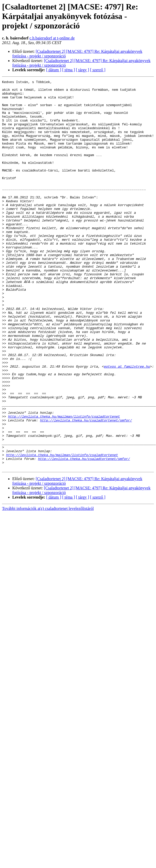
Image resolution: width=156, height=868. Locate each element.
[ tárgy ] (83, 70)
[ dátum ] (54, 70)
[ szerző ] (98, 70)
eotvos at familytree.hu (127, 424)
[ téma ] (69, 70)
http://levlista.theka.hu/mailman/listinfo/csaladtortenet (64, 484)
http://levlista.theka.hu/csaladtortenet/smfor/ (86, 489)
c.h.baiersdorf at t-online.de (52, 38)
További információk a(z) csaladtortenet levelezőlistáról (48, 586)
